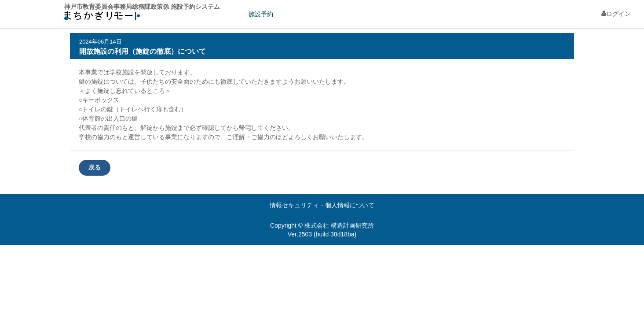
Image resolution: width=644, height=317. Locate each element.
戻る (95, 167)
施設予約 (261, 14)
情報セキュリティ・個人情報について (322, 205)
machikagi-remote (102, 18)
